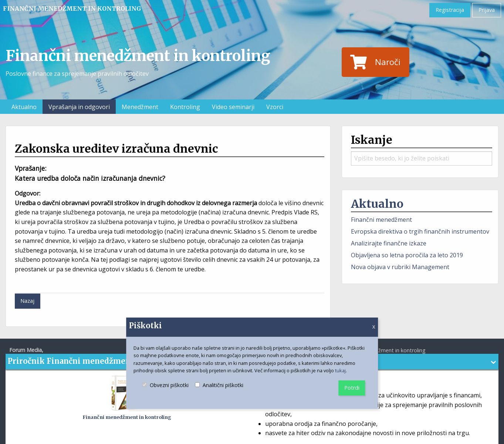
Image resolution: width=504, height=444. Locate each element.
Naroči (375, 62)
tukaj (340, 370)
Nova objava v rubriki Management (400, 267)
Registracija (450, 10)
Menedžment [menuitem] (140, 107)
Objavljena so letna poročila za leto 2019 (407, 255)
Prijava (487, 10)
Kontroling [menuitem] (185, 107)
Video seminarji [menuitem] (233, 107)
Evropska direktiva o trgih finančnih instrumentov (420, 231)
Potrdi (352, 388)
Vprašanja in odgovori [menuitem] (79, 107)
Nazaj (27, 301)
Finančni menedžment (381, 220)
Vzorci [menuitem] (275, 107)
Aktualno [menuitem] (24, 107)
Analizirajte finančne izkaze (389, 243)
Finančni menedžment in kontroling (72, 9)
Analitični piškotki (219, 392)
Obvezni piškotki (165, 392)
